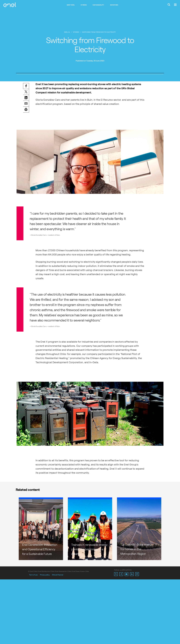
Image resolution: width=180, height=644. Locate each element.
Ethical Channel (58, 639)
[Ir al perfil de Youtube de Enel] (127, 639)
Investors (114, 5)
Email (26, 168)
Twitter (26, 156)
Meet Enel (71, 5)
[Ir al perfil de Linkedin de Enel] (132, 639)
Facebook (26, 150)
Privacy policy (45, 639)
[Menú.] (175, 5)
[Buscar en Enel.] (169, 5)
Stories (84, 5)
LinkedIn (26, 162)
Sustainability (98, 5)
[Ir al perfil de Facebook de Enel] (121, 639)
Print (26, 174)
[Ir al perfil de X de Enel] (116, 639)
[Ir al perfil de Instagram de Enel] (137, 639)
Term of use (33, 639)
